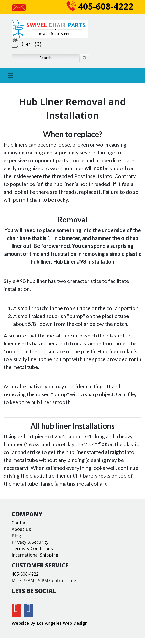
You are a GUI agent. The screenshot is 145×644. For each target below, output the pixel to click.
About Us (21, 529)
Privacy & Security (30, 542)
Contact (20, 523)
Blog (16, 536)
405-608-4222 (100, 6)
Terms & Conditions (32, 548)
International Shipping (35, 555)
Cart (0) (32, 44)
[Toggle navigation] (11, 76)
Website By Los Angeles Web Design (50, 623)
